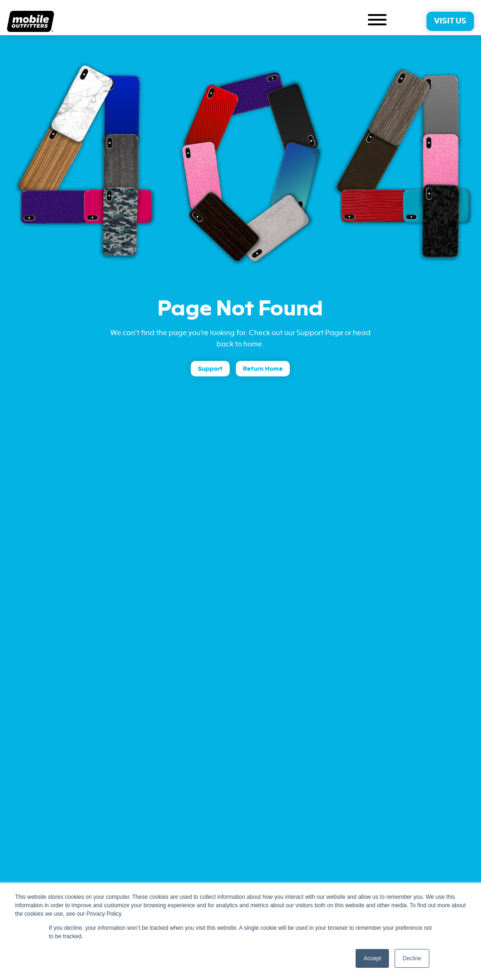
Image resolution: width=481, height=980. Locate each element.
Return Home (263, 369)
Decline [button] (412, 958)
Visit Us (450, 21)
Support (210, 369)
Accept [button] (372, 958)
